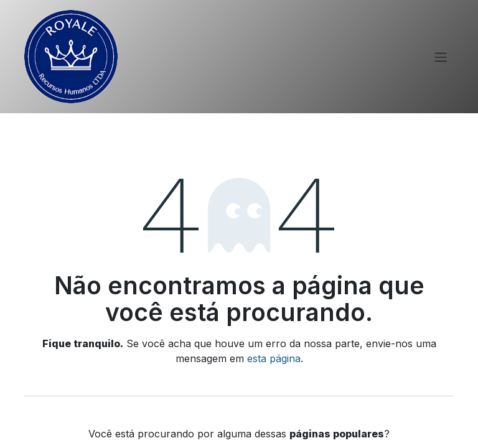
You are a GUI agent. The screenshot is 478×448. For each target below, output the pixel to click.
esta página (274, 358)
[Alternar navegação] (441, 57)
